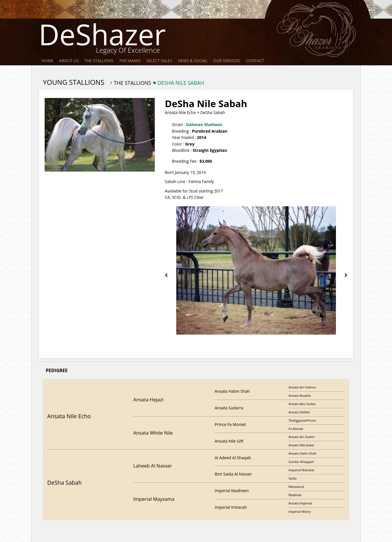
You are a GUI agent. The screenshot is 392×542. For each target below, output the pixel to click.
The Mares (130, 61)
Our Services (227, 61)
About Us (69, 61)
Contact (255, 61)
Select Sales (159, 61)
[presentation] (166, 275)
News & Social (193, 61)
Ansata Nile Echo (180, 112)
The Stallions (99, 61)
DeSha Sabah (213, 112)
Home (47, 61)
